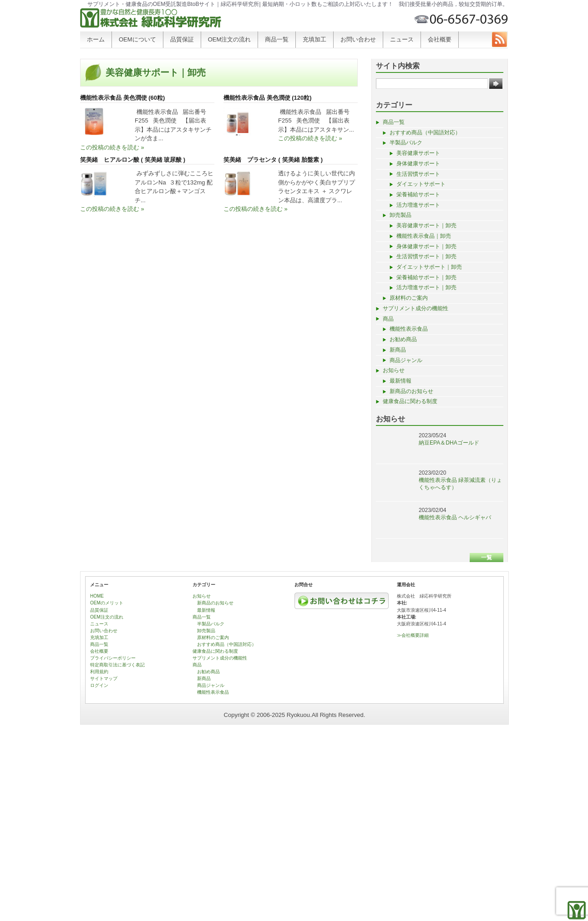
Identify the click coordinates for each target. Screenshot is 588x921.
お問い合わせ (358, 39)
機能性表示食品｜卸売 (424, 236)
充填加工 (314, 39)
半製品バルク (406, 143)
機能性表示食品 (409, 329)
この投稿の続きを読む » (112, 147)
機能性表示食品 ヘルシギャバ (455, 517)
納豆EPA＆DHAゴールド (449, 443)
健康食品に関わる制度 (410, 401)
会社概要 (440, 39)
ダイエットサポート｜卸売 (429, 267)
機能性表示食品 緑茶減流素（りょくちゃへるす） (460, 484)
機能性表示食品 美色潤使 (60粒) (122, 98)
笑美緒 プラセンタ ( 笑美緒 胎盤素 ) (273, 160)
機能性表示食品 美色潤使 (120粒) (268, 98)
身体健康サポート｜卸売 (426, 246)
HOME (97, 596)
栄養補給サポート (418, 194)
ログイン (99, 685)
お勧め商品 (403, 339)
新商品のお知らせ (411, 391)
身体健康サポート (418, 164)
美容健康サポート (418, 153)
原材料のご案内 (409, 298)
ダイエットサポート (421, 184)
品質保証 (182, 39)
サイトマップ (104, 678)
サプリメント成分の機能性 (416, 308)
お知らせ (394, 370)
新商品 (398, 350)
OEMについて (137, 39)
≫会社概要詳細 (413, 635)
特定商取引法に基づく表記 (117, 665)
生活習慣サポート (418, 174)
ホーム (96, 39)
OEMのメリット (107, 603)
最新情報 (400, 381)
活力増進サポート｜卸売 (426, 287)
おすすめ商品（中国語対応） (425, 133)
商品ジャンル (406, 360)
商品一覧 (277, 39)
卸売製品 (400, 215)
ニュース (402, 39)
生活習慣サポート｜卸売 (426, 256)
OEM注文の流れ (230, 39)
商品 (388, 319)
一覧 (487, 558)
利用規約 (99, 672)
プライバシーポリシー (113, 658)
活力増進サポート (418, 205)
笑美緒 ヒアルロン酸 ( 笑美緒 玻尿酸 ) (133, 160)
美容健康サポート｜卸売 (426, 225)
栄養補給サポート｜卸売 (426, 277)
